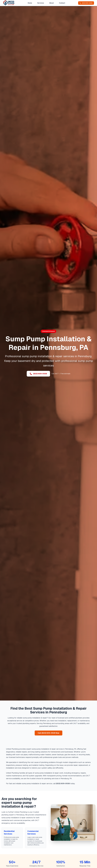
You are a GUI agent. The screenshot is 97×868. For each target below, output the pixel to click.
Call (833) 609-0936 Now (48, 733)
